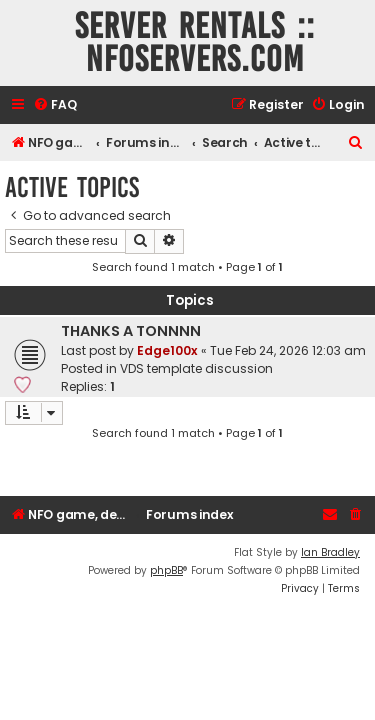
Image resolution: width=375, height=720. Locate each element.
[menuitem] (55, 105)
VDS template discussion (196, 368)
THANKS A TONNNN (131, 331)
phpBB (166, 570)
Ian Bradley (330, 552)
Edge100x (167, 350)
